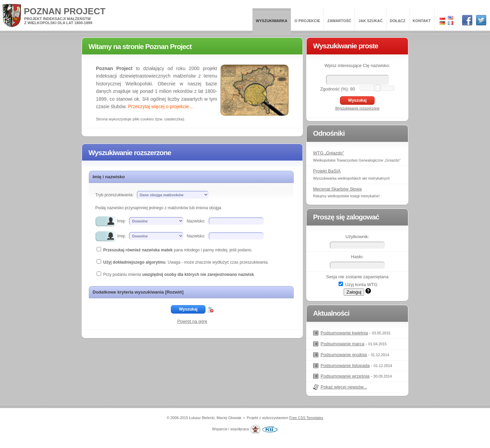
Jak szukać (370, 21)
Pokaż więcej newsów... (344, 387)
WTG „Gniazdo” (329, 153)
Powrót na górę (192, 321)
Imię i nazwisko (109, 177)
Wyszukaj (188, 309)
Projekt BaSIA (327, 171)
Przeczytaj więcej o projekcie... (160, 106)
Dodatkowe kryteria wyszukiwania (138, 292)
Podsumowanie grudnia (344, 355)
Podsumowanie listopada (345, 366)
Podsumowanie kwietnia (344, 333)
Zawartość (339, 21)
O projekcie (307, 21)
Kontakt (422, 21)
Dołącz (398, 21)
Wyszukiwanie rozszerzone (357, 108)
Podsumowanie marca (342, 344)
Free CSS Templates (306, 418)
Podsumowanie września (345, 376)
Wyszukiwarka (272, 21)
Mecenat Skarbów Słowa (337, 189)
